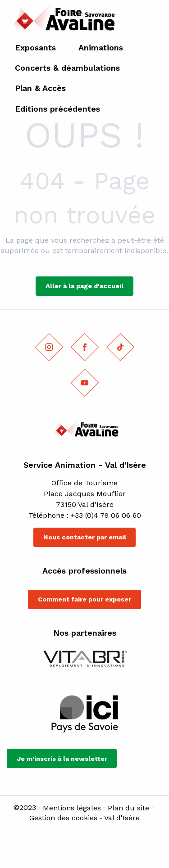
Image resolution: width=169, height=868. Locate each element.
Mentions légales (72, 808)
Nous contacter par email (85, 537)
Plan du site (128, 808)
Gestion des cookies (63, 818)
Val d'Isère (122, 818)
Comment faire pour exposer (84, 599)
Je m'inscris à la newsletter (62, 759)
